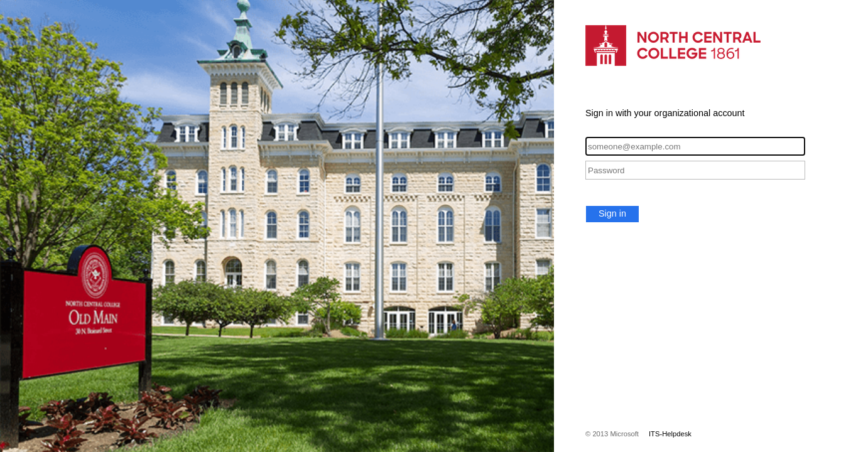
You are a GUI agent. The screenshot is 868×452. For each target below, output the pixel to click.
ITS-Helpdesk (670, 434)
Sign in (612, 213)
